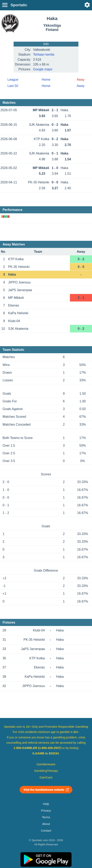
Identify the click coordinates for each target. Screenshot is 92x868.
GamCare (46, 777)
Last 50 (13, 86)
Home (46, 80)
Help (46, 804)
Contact (46, 831)
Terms (46, 817)
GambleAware (46, 764)
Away (81, 86)
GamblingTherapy (46, 771)
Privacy (46, 811)
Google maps (43, 69)
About (46, 824)
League (13, 80)
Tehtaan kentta (44, 54)
